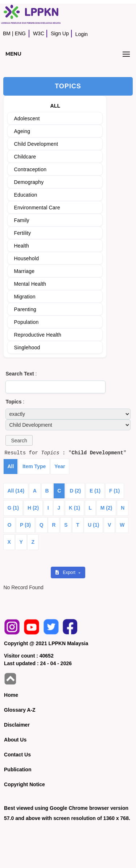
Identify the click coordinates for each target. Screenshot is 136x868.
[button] (19, 440)
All (11, 466)
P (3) (25, 525)
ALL (55, 106)
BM (7, 33)
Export (66, 572)
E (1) (95, 491)
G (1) (13, 508)
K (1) (75, 508)
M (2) (106, 508)
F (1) (115, 491)
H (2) (33, 508)
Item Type (34, 466)
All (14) (16, 491)
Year (60, 466)
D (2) (75, 491)
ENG (20, 33)
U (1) (93, 525)
